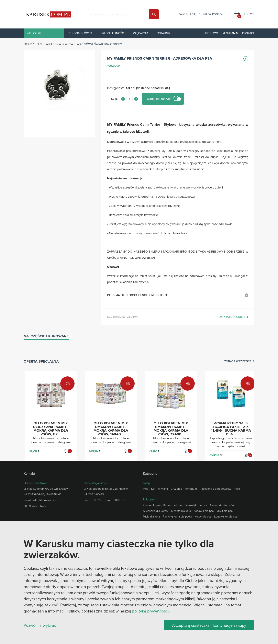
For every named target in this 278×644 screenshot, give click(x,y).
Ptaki (237, 489)
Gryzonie (176, 489)
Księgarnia (140, 33)
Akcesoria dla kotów (156, 511)
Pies (39, 44)
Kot (153, 489)
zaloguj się (187, 14)
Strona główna (80, 33)
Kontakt (248, 33)
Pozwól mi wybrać (40, 625)
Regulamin (230, 33)
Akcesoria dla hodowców (215, 489)
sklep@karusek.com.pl (46, 500)
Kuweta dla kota (181, 511)
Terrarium (191, 489)
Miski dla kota (151, 517)
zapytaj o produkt (232, 317)
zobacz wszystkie (238, 362)
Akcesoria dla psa (59, 44)
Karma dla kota (173, 505)
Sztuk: (115, 99)
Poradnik (163, 33)
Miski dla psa (225, 511)
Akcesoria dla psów (222, 505)
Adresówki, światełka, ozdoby (99, 44)
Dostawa (212, 33)
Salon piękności (113, 33)
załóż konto (212, 14)
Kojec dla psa (203, 517)
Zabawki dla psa (204, 511)
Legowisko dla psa (226, 517)
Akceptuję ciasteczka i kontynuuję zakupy (209, 625)
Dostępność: (115, 88)
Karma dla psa (152, 505)
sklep (28, 44)
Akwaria (163, 489)
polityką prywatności (151, 611)
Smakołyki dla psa (196, 505)
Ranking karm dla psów (177, 517)
